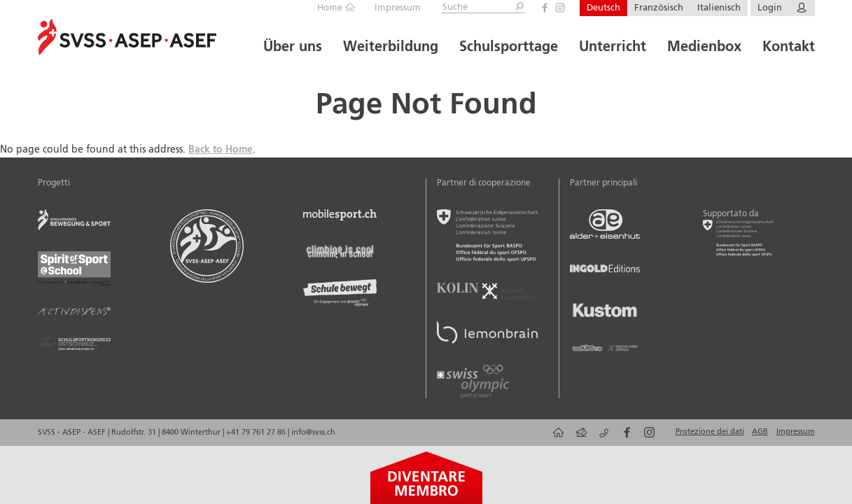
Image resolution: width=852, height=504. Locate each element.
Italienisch (719, 8)
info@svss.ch (313, 433)
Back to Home (221, 150)
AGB (760, 432)
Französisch (659, 8)
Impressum (398, 8)
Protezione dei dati (710, 432)
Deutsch (603, 8)
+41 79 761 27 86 (257, 433)
